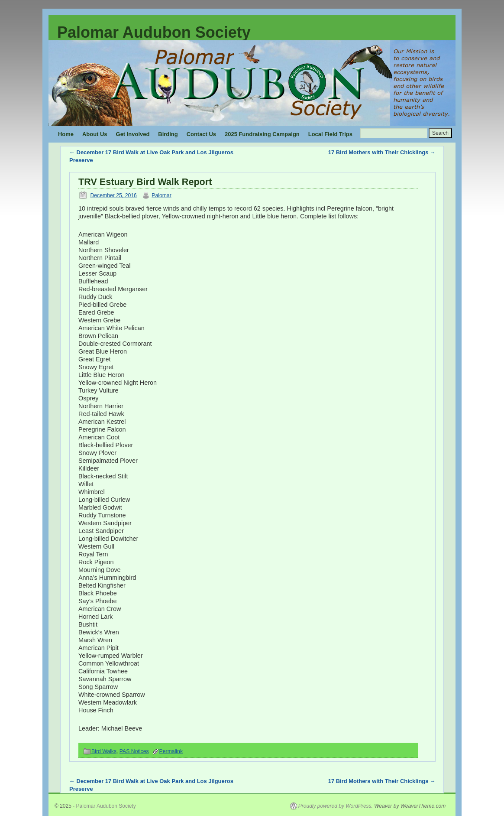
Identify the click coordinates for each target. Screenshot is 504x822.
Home (66, 134)
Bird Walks (104, 751)
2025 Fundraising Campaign (262, 134)
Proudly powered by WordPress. (336, 806)
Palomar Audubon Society (154, 32)
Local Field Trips (330, 134)
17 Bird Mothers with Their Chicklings (382, 152)
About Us (95, 134)
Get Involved (133, 134)
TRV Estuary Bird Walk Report (145, 182)
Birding (168, 134)
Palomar (162, 195)
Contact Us (201, 134)
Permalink (171, 751)
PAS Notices (134, 751)
